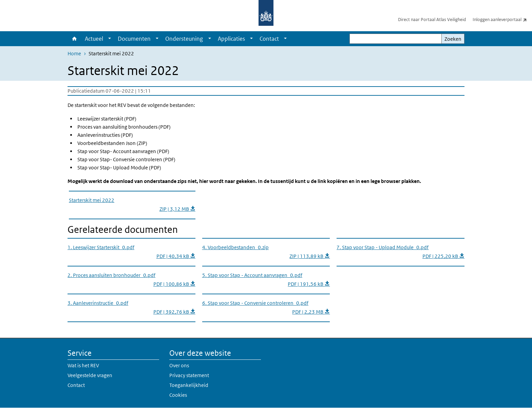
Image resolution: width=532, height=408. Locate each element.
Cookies (178, 395)
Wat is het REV (83, 365)
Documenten (134, 39)
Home (74, 39)
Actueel (94, 39)
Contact (269, 39)
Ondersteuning (184, 39)
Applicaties (231, 39)
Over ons (179, 365)
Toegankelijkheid (189, 385)
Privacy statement (189, 375)
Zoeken (453, 39)
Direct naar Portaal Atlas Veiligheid (432, 20)
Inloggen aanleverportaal (502, 19)
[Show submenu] (110, 39)
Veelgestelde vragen (90, 375)
